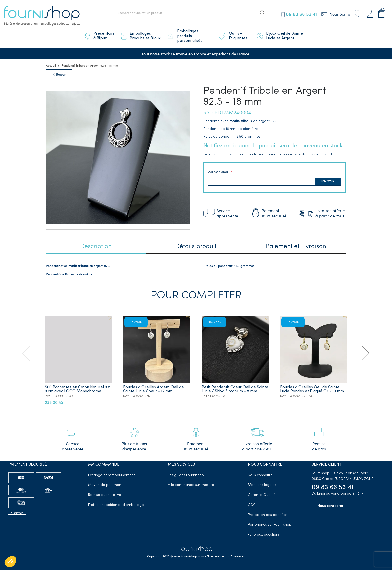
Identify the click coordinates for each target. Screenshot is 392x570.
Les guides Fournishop (186, 476)
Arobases (238, 557)
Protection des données (268, 515)
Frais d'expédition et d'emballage (116, 505)
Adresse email (219, 173)
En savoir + (17, 513)
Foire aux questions (264, 535)
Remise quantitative (105, 495)
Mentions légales (262, 486)
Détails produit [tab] (196, 247)
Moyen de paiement (105, 486)
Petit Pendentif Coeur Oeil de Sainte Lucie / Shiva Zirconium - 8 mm (232, 392)
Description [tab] (96, 247)
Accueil (51, 66)
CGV (251, 505)
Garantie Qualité (262, 495)
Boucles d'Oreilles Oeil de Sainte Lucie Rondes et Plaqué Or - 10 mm (312, 390)
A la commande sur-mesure (191, 486)
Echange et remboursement (112, 476)
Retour (59, 75)
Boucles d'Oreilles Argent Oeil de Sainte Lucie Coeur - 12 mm (154, 390)
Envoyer (328, 182)
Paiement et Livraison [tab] (296, 247)
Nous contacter (330, 506)
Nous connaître (260, 476)
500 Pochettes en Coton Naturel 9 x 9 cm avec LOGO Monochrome (77, 390)
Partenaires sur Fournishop (270, 525)
